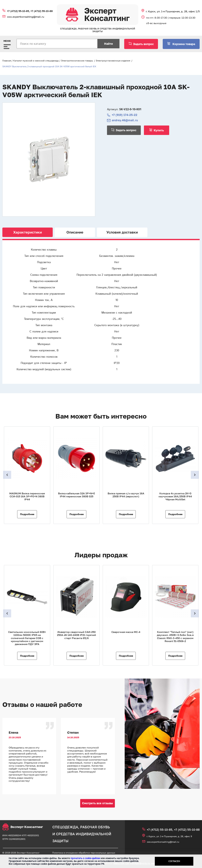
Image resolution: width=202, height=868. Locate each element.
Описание (75, 232)
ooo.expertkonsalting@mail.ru (26, 17)
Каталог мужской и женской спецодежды (36, 61)
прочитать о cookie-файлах (85, 858)
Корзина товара (183, 44)
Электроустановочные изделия (113, 61)
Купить (159, 130)
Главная (7, 61)
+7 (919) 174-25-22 (125, 115)
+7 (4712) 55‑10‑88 (42, 11)
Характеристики (28, 232)
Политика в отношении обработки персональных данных (84, 853)
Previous (7, 475)
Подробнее (27, 514)
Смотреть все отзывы (98, 803)
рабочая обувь (95, 827)
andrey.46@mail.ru (125, 120)
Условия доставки (122, 232)
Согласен (174, 861)
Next (195, 475)
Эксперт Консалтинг (23, 827)
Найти (108, 44)
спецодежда (65, 827)
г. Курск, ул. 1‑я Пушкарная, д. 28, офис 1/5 (173, 11)
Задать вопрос (143, 44)
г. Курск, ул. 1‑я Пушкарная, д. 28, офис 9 (169, 836)
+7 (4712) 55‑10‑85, (19, 11)
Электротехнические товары (77, 61)
